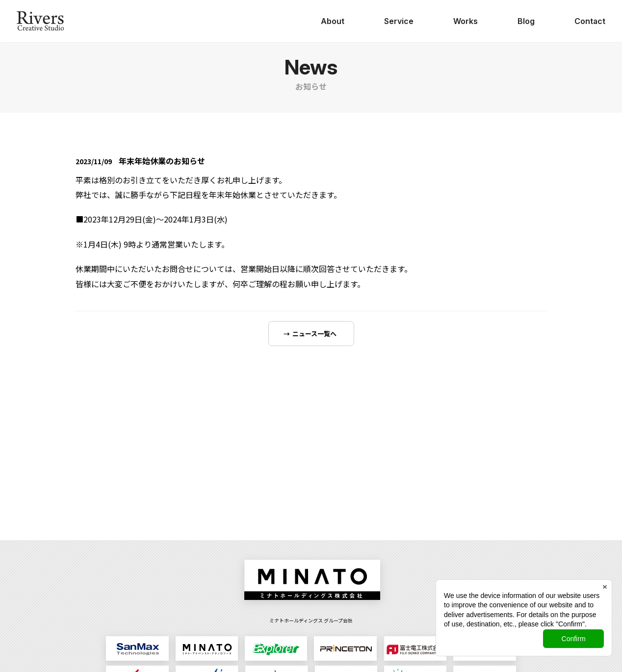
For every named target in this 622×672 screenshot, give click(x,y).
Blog (526, 21)
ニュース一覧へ (314, 334)
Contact (590, 21)
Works (466, 21)
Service (399, 21)
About (333, 21)
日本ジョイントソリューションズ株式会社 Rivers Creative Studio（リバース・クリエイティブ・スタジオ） (40, 21)
